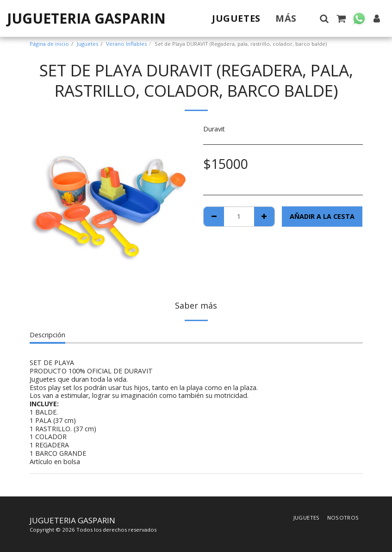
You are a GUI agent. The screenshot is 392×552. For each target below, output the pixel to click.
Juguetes (87, 44)
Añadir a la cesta (322, 216)
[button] (324, 19)
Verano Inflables (126, 44)
